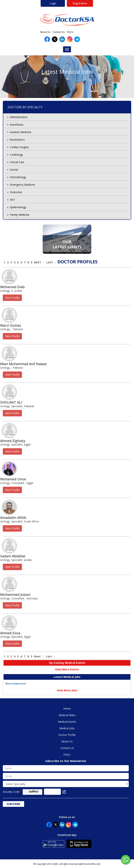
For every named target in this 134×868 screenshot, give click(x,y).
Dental (14, 170)
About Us (45, 32)
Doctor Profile (67, 735)
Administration (19, 117)
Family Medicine (20, 215)
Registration (80, 3)
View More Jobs (67, 690)
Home (67, 709)
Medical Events (67, 722)
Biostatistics (17, 140)
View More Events (67, 669)
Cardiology (16, 155)
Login (53, 3)
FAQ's (70, 32)
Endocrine (16, 192)
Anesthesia (17, 125)
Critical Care (17, 162)
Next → (39, 262)
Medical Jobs (67, 728)
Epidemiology (18, 207)
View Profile (12, 298)
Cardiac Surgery (19, 147)
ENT (13, 200)
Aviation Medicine (21, 132)
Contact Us (59, 32)
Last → (51, 262)
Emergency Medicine (22, 185)
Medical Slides (67, 715)
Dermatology (18, 177)
